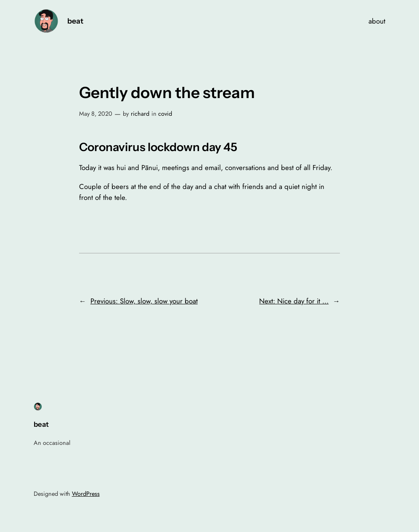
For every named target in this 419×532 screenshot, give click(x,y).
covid (165, 114)
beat (75, 21)
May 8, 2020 (96, 114)
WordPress (86, 494)
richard (140, 114)
